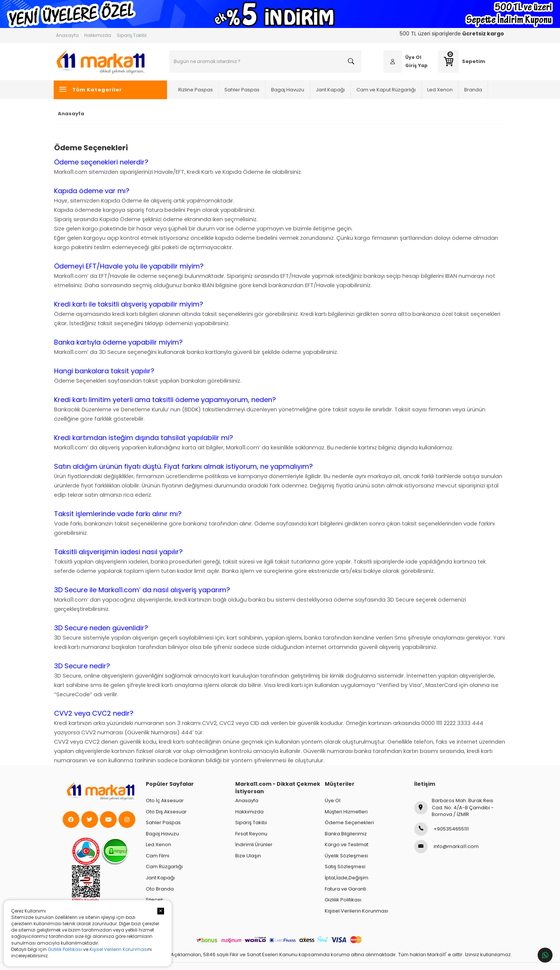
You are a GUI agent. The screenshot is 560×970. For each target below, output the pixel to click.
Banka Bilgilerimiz (346, 834)
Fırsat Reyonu (251, 834)
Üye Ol (412, 57)
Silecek (155, 900)
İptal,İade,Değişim (347, 878)
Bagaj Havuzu (289, 89)
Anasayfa (67, 35)
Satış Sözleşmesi (345, 867)
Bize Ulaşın (248, 856)
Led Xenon (441, 89)
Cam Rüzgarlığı (164, 867)
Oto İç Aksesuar (165, 801)
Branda (474, 89)
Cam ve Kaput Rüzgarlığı (387, 89)
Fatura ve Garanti (345, 889)
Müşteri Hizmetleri (346, 812)
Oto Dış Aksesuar (166, 812)
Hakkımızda (98, 35)
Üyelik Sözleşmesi (346, 856)
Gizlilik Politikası (65, 949)
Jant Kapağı (331, 89)
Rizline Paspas (197, 89)
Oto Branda (160, 889)
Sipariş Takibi (132, 35)
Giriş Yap (415, 65)
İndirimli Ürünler (254, 845)
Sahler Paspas (243, 89)
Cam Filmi (158, 856)
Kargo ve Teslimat (347, 845)
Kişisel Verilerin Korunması (119, 949)
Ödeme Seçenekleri (349, 823)
